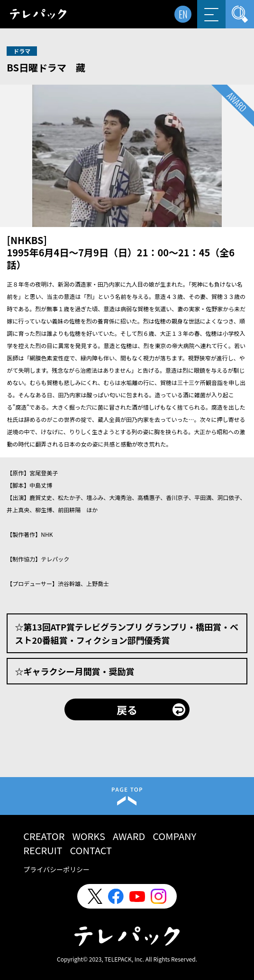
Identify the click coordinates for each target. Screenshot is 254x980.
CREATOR (44, 836)
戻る (127, 709)
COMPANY (174, 836)
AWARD (129, 836)
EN (183, 14)
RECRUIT (43, 850)
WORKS (89, 836)
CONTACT (91, 850)
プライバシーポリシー (56, 869)
